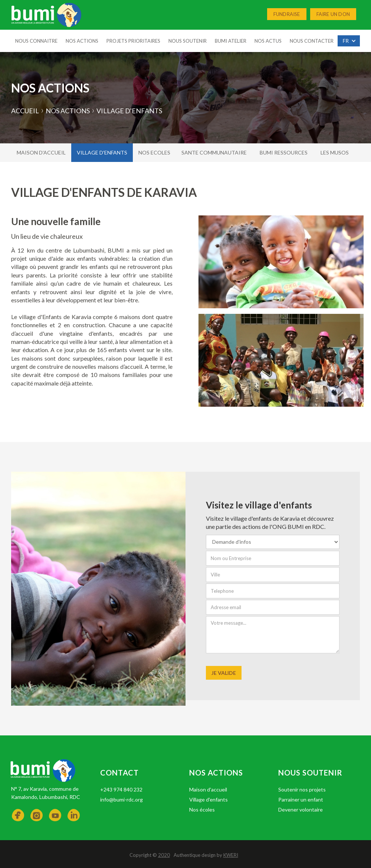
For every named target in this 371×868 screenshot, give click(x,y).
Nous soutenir (188, 41)
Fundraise (287, 14)
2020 (164, 855)
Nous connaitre (36, 41)
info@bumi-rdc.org (122, 799)
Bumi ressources (284, 152)
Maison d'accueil (41, 152)
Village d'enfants (209, 799)
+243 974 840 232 (121, 789)
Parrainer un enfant (301, 799)
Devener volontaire (301, 810)
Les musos (335, 152)
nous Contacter (312, 41)
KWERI (231, 855)
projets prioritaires (133, 41)
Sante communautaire (214, 152)
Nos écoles (202, 810)
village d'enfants (102, 152)
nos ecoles (154, 152)
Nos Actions (82, 41)
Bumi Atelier (231, 41)
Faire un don (333, 14)
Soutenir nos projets (302, 789)
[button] (349, 41)
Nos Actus (268, 41)
